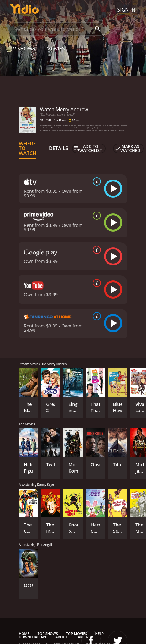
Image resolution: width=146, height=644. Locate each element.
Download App (33, 637)
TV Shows (23, 49)
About (61, 637)
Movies (56, 49)
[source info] (96, 181)
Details (59, 148)
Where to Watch (28, 149)
